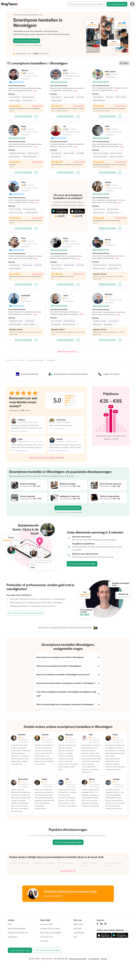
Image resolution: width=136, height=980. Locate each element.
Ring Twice (10, 360)
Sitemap (104, 959)
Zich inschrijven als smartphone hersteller (86, 4)
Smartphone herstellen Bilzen (68, 869)
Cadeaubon (13, 937)
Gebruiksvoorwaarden (78, 959)
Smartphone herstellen (36, 360)
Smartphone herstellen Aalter (44, 863)
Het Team (78, 929)
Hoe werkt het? (47, 924)
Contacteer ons (47, 937)
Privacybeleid (94, 959)
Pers (75, 937)
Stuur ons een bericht (53, 896)
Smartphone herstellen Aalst (19, 863)
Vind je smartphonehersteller (27, 41)
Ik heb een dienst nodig (20, 950)
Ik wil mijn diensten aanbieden (47, 950)
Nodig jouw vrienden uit (18, 933)
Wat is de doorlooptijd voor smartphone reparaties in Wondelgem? (65, 705)
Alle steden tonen (68, 871)
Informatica (21, 360)
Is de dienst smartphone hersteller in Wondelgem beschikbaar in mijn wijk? (66, 694)
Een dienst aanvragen (117, 4)
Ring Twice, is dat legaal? (51, 933)
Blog (10, 924)
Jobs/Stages (79, 933)
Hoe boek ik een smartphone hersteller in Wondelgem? (60, 657)
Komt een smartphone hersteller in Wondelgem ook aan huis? (63, 675)
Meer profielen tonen (68, 351)
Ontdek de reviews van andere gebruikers (47, 458)
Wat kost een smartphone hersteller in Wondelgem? (59, 666)
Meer (35, 91)
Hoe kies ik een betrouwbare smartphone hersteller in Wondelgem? (66, 683)
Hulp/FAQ (44, 941)
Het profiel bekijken (24, 116)
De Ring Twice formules (50, 929)
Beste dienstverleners (17, 929)
